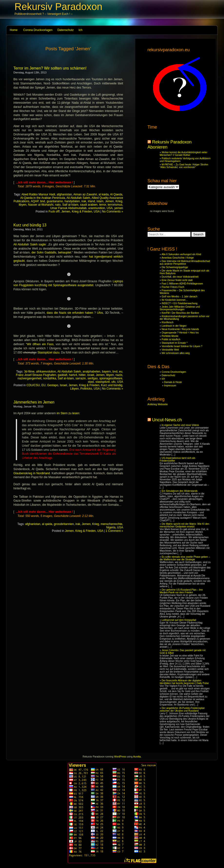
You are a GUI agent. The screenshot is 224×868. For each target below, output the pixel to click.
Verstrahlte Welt (170, 350)
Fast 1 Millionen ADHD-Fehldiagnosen (182, 284)
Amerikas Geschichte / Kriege (178, 258)
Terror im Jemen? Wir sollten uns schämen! (50, 68)
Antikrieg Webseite (158, 404)
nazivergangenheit (29, 378)
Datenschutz (65, 30)
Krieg (119, 201)
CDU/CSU (33, 385)
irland (91, 201)
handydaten (72, 201)
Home (14, 30)
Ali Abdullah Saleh (78, 198)
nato (58, 205)
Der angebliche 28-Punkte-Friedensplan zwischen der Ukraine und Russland (182, 709)
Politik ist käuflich (171, 339)
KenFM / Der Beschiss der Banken (180, 313)
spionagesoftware (111, 378)
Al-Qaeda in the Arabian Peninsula (43, 198)
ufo (113, 382)
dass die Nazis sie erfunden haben (70, 313)
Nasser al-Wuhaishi (41, 205)
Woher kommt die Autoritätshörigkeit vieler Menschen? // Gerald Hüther (183, 154)
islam (100, 201)
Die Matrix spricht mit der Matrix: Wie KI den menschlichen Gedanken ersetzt (184, 525)
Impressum (170, 386)
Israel (63, 385)
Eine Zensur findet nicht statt (177, 280)
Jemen (109, 201)
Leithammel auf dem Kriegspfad (179, 620)
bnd (43, 201)
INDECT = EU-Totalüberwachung (180, 303)
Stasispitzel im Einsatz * (175, 343)
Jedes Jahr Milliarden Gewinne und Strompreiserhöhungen (180, 308)
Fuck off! (54, 212)
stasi (91, 382)
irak (84, 201)
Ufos (100, 313)
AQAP (35, 201)
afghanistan (64, 194)
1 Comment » (114, 531)
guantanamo (55, 201)
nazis (119, 375)
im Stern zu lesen (68, 413)
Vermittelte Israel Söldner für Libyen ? (182, 346)
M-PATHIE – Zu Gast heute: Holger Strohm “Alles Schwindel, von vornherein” (184, 166)
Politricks (86, 389)
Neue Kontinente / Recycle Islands (180, 329)
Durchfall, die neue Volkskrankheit (180, 277)
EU (44, 385)
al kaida (103, 194)
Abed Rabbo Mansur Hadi (38, 194)
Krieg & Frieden (82, 212)
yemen (119, 208)
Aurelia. (137, 757)
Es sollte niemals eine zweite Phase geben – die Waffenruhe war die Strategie (185, 558)
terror (103, 205)
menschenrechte (112, 524)
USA (110, 208)
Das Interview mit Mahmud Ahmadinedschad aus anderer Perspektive (185, 262)
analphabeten (92, 372)
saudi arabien (89, 205)
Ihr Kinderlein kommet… (175, 300)
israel (91, 375)
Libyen (74, 389)
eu (121, 372)
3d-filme (29, 372)
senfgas (93, 378)
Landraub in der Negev (174, 326)
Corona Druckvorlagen (38, 30)
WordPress (120, 757)
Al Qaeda (116, 194)
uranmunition (97, 208)
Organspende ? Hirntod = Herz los (180, 333)
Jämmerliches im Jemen (34, 402)
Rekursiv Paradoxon (58, 7)
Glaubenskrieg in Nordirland (32, 473)
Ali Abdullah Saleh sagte (30, 244)
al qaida (47, 524)
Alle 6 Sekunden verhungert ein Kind (181, 254)
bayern (106, 372)
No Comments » (112, 212)
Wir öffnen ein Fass (40, 344)
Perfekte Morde (170, 336)
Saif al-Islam (70, 205)
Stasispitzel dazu (49, 353)
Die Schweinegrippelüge (175, 267)
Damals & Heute (173, 382)
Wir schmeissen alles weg (176, 353)
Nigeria (111, 527)
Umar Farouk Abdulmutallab (68, 208)
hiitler (82, 375)
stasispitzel (103, 382)
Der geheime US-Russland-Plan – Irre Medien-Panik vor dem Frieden (181, 591)
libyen (23, 205)
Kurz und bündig (112, 385)
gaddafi (63, 375)
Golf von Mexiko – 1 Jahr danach (179, 297)
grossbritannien (64, 524)
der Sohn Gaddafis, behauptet (51, 252)
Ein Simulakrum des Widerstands (180, 491)
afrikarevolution (46, 372)
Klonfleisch (167, 322)
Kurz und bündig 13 (30, 225)
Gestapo (53, 385)
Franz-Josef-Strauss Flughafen (36, 375)
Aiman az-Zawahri (85, 194)
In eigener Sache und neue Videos (180, 425)
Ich (80, 30)
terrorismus (115, 205)
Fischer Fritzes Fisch (173, 287)
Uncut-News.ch (167, 420)
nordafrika (50, 378)
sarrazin (81, 378)
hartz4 (73, 375)
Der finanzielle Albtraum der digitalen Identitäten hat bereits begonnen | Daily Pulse (184, 682)
